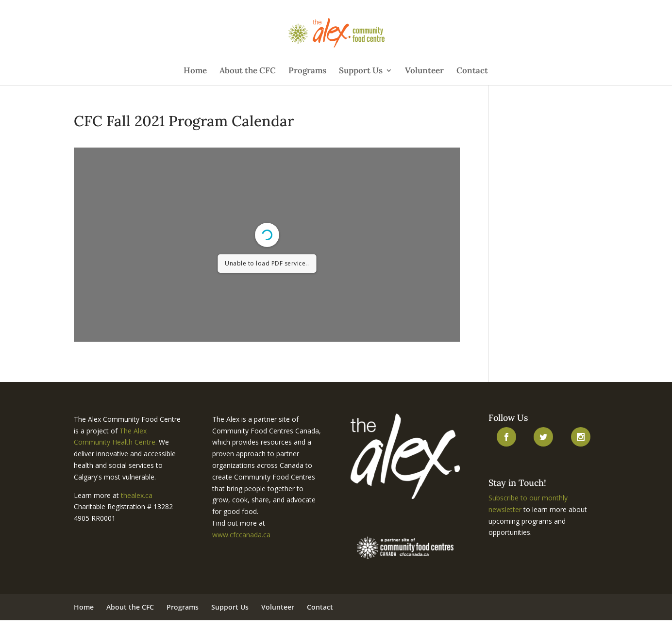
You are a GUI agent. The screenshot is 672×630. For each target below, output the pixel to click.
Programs (307, 71)
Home (195, 71)
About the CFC (248, 71)
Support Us (361, 71)
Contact (472, 71)
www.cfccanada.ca (241, 535)
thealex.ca (137, 495)
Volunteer (424, 71)
